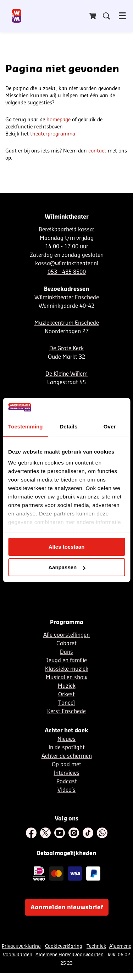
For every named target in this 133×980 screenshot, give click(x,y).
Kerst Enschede (66, 712)
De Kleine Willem (66, 374)
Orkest (66, 695)
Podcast (67, 782)
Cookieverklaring (64, 946)
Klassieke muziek (67, 669)
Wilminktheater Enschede (67, 298)
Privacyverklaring (21, 946)
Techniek (96, 946)
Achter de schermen (67, 756)
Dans (66, 652)
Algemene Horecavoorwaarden (70, 955)
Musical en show (66, 678)
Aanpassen (67, 567)
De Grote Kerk (66, 349)
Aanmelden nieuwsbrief (67, 907)
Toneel (66, 703)
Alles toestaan (67, 547)
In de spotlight (67, 748)
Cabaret (66, 644)
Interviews (67, 773)
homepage (59, 120)
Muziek (67, 686)
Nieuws (66, 739)
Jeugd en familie (66, 661)
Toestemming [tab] (26, 426)
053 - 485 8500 (67, 272)
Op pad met (66, 765)
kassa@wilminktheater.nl (67, 264)
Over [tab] (110, 426)
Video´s (66, 790)
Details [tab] (68, 426)
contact (98, 151)
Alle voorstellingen (66, 635)
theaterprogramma (53, 134)
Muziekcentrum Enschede (67, 323)
